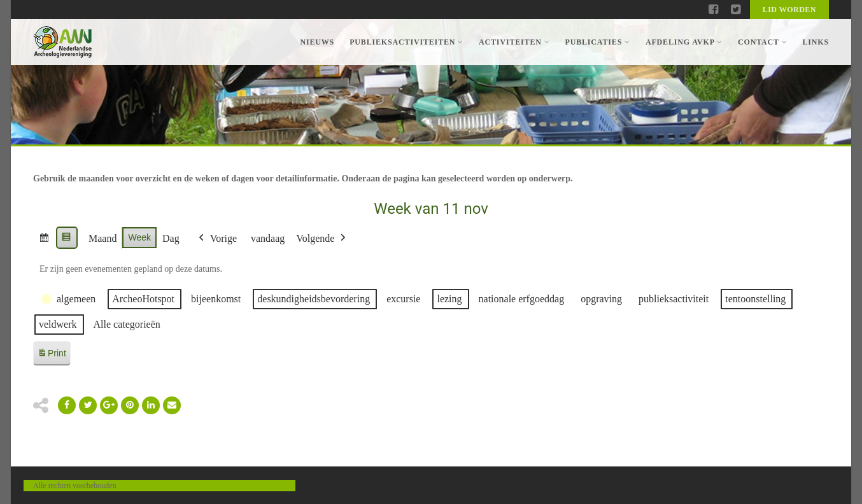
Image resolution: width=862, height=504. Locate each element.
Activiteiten (514, 42)
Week (139, 237)
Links (816, 42)
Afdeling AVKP (684, 42)
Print (52, 355)
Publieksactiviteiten (406, 42)
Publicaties (597, 42)
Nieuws (317, 42)
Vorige (216, 239)
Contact (762, 42)
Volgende (322, 239)
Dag (171, 238)
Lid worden (789, 10)
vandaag (268, 238)
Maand (102, 238)
